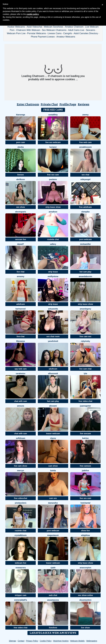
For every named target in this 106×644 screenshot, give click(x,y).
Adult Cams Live (76, 30)
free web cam (86, 142)
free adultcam (85, 207)
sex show (20, 207)
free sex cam (53, 175)
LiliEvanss (20, 341)
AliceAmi (53, 406)
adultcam (20, 304)
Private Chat (49, 104)
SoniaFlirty (53, 115)
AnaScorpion (85, 568)
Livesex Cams (55, 33)
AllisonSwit (53, 373)
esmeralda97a (21, 600)
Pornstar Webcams (37, 33)
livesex (21, 175)
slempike (85, 212)
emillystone (53, 276)
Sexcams (91, 30)
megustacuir (53, 535)
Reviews (84, 104)
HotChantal (86, 503)
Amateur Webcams (66, 37)
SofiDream (21, 438)
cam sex (53, 498)
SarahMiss (20, 373)
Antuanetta (53, 309)
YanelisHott (53, 341)
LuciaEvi (53, 147)
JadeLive (85, 471)
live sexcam (86, 434)
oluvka (21, 147)
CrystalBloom (20, 535)
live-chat (21, 336)
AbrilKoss (20, 179)
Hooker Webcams (16, 27)
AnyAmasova (53, 600)
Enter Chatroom (28, 104)
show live (85, 531)
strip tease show (53, 207)
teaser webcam (53, 434)
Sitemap (12, 641)
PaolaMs (53, 179)
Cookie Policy (46, 641)
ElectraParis (21, 212)
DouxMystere (85, 600)
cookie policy (33, 14)
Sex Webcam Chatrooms (54, 30)
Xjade (53, 568)
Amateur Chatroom (74, 27)
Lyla (85, 373)
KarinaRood (21, 309)
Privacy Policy (32, 641)
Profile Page (68, 104)
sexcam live (21, 239)
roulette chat (53, 239)
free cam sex (86, 336)
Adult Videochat (34, 27)
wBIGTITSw (85, 535)
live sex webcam (53, 142)
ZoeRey (85, 115)
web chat (53, 595)
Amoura (21, 406)
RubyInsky (85, 341)
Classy (53, 438)
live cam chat (85, 369)
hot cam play (85, 272)
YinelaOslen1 (21, 503)
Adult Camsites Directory (86, 33)
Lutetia (53, 471)
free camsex (86, 466)
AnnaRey (21, 276)
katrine (85, 438)
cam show (53, 466)
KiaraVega (21, 115)
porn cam (20, 142)
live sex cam (86, 498)
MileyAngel (85, 179)
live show (85, 628)
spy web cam (20, 369)
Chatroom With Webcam (28, 30)
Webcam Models (77, 641)
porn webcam (85, 239)
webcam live (21, 563)
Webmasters (92, 641)
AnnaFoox (53, 212)
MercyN (21, 471)
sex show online (85, 595)
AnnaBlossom (85, 147)
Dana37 (21, 244)
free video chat (86, 401)
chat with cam (21, 401)
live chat (21, 272)
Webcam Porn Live (16, 33)
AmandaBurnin (85, 276)
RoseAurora (20, 568)
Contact (21, 641)
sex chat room (53, 336)
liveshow (53, 628)
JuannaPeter (85, 406)
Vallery (53, 244)
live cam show (21, 466)
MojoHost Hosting (61, 641)
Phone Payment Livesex (43, 37)
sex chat (85, 175)
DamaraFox (53, 503)
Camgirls (68, 33)
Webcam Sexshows (53, 27)
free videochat (21, 498)
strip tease (53, 272)
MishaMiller (85, 244)
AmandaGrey (85, 309)
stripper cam (21, 595)
